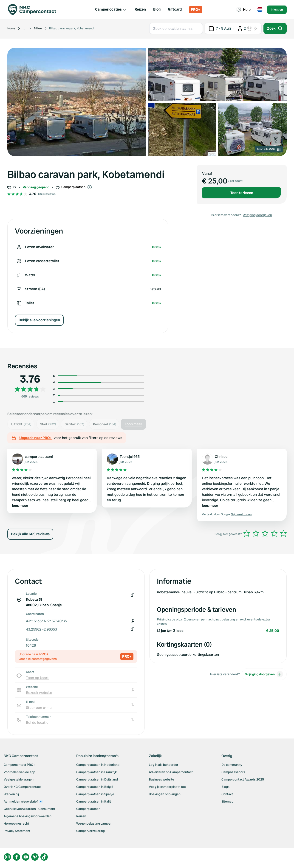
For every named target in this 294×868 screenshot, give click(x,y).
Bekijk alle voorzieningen (39, 320)
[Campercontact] (35, 10)
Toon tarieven (242, 193)
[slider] (265, 533)
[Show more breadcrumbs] (24, 28)
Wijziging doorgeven (257, 215)
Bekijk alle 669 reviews (30, 534)
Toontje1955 (130, 457)
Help (244, 10)
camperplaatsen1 (39, 457)
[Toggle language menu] (260, 10)
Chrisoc (221, 457)
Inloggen (277, 10)
